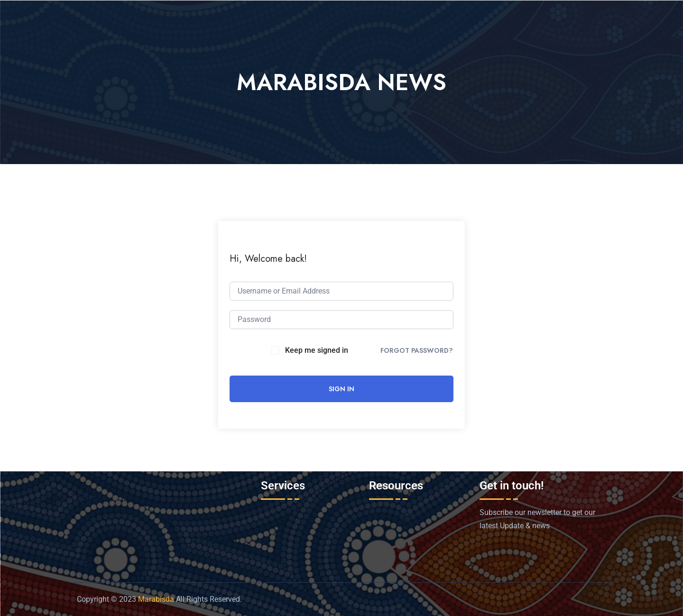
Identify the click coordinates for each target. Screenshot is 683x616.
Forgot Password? (417, 350)
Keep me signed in (317, 350)
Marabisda (156, 599)
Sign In (341, 389)
